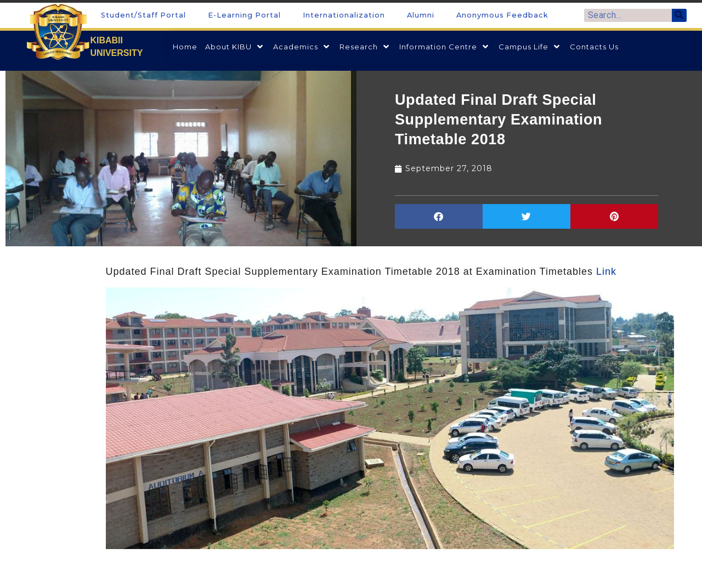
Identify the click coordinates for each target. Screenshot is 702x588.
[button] (439, 216)
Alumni (421, 15)
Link (606, 272)
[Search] (679, 15)
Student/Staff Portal (143, 15)
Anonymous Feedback (502, 15)
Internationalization (344, 15)
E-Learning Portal (244, 15)
